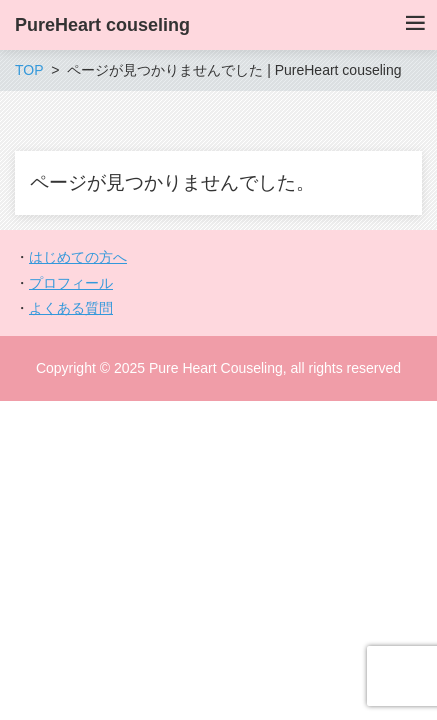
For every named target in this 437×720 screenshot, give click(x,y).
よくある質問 (71, 308)
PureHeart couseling (102, 25)
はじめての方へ (78, 257)
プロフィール (71, 283)
